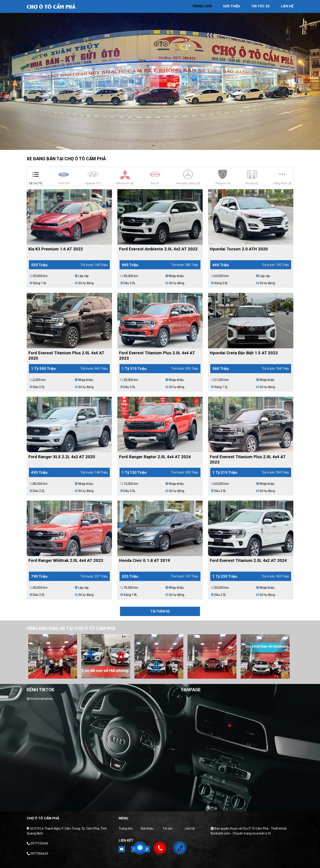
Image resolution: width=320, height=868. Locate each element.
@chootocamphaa (40, 699)
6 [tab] (174, 674)
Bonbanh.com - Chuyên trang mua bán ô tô (241, 833)
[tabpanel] (160, 75)
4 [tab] (161, 674)
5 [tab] (168, 674)
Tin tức (168, 828)
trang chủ (202, 6)
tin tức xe (260, 6)
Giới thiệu (147, 828)
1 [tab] (153, 145)
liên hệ (287, 6)
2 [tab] (160, 145)
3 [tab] (167, 145)
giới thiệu (231, 6)
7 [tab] (181, 674)
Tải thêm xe (160, 611)
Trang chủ (126, 828)
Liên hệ (190, 828)
